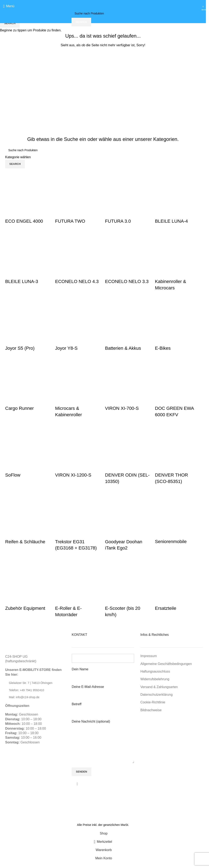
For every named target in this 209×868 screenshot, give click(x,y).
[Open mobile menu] (9, 6)
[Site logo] (103, 6)
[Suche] (103, 13)
